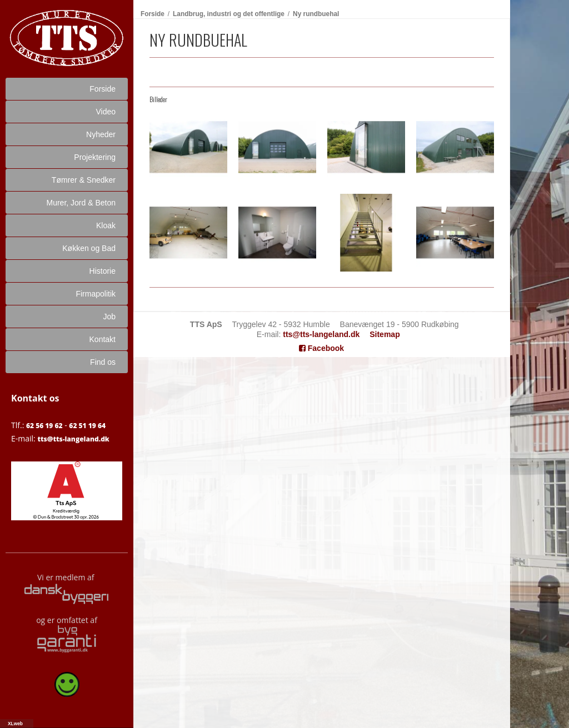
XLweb (15, 724)
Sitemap (385, 334)
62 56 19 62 (44, 426)
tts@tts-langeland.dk (73, 439)
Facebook (321, 348)
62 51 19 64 (87, 426)
